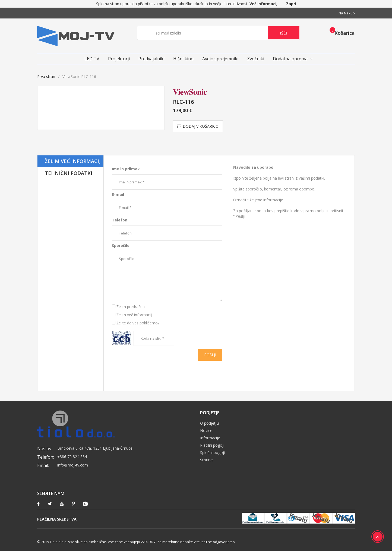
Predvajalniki (151, 59)
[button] (341, 33)
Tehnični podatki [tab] (69, 173)
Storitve (207, 460)
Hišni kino (183, 59)
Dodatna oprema (290, 59)
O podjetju (209, 423)
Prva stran (46, 76)
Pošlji (210, 355)
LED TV (92, 59)
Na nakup (347, 13)
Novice (206, 431)
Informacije (210, 438)
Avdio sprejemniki (220, 59)
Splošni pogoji (212, 453)
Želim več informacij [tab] (73, 161)
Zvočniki (256, 59)
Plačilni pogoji (212, 445)
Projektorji (119, 59)
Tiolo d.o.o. (59, 542)
